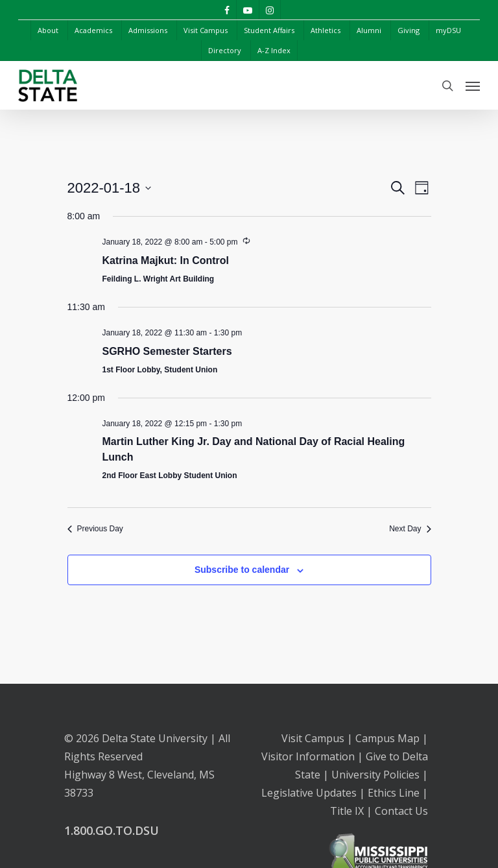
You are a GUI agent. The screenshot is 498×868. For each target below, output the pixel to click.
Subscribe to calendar (242, 570)
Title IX (347, 811)
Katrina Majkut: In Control (166, 260)
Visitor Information (308, 756)
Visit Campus (313, 738)
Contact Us (401, 811)
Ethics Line (394, 793)
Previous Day (95, 529)
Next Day (410, 529)
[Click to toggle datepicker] (110, 188)
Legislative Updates (309, 793)
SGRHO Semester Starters (167, 351)
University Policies (375, 775)
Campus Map (387, 738)
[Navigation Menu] (473, 86)
